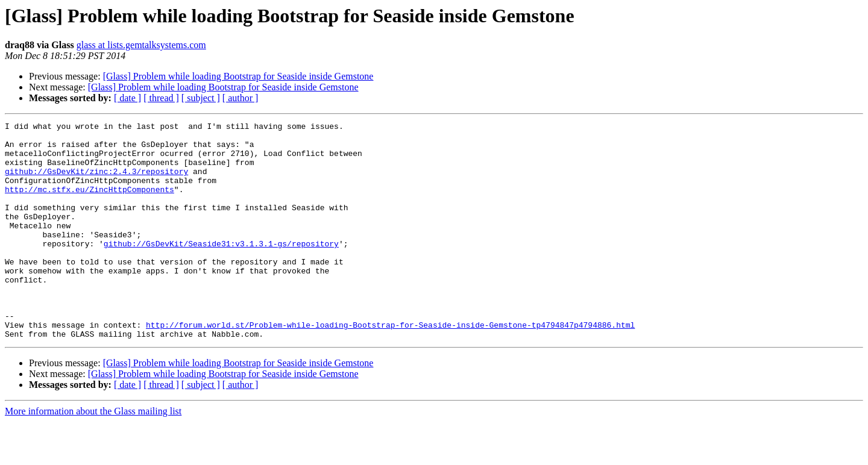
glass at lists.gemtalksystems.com (141, 45)
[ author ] (241, 98)
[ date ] (127, 98)
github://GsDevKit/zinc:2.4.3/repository (96, 182)
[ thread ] (161, 98)
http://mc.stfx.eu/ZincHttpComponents (90, 204)
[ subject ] (201, 98)
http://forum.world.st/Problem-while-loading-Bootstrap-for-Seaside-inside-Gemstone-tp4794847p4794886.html (390, 366)
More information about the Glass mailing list (93, 454)
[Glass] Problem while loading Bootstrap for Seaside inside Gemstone (238, 76)
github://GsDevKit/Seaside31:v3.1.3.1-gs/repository (221, 269)
